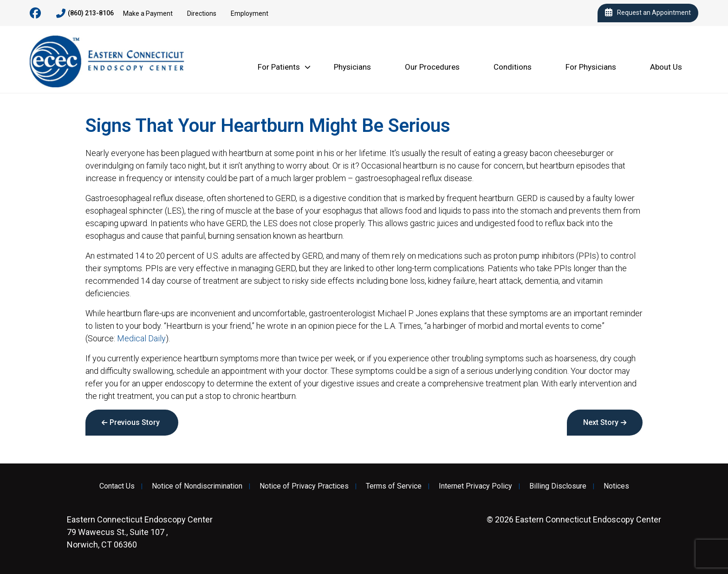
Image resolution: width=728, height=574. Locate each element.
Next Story (601, 422)
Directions (202, 13)
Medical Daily (141, 338)
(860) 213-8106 (85, 13)
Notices (616, 486)
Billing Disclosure (558, 486)
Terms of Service (394, 486)
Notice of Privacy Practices (304, 486)
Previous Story (135, 422)
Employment (250, 13)
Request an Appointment (648, 13)
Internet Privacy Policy (475, 486)
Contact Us (117, 486)
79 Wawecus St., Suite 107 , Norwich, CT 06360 (140, 532)
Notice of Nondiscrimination (197, 486)
